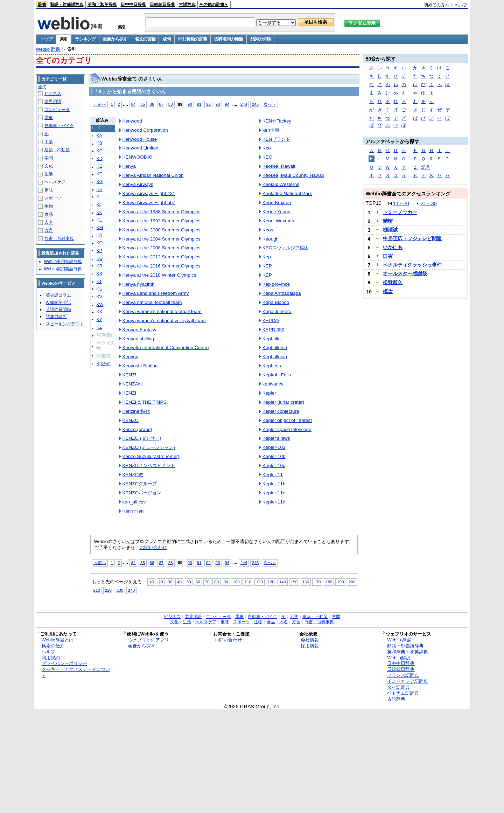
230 (120, 590)
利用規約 (51, 658)
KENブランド (276, 139)
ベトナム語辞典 (403, 693)
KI (99, 197)
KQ (100, 258)
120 (260, 582)
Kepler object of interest (287, 420)
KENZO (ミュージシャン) (149, 447)
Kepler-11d (274, 502)
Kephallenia (275, 357)
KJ (99, 205)
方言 (49, 230)
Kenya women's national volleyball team (164, 321)
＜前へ (100, 104)
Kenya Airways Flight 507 (149, 203)
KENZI (129, 393)
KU (100, 289)
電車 (49, 118)
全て (42, 87)
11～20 (401, 203)
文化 (49, 166)
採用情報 (310, 646)
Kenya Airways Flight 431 (149, 193)
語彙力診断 (56, 317)
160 (306, 582)
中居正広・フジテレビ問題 (412, 238)
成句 (166, 39)
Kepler (269, 393)
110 (248, 582)
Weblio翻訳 (398, 658)
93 (218, 104)
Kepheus (272, 366)
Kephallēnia (275, 348)
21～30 (429, 203)
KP (99, 251)
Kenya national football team (152, 302)
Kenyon (131, 357)
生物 (49, 206)
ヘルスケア (55, 182)
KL (99, 220)
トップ (46, 39)
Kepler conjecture (281, 411)
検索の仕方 (53, 646)
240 (131, 590)
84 (133, 104)
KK (99, 213)
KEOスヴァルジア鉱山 (286, 248)
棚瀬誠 (390, 230)
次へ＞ (270, 104)
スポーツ (53, 198)
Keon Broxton (277, 203)
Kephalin (272, 339)
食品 (49, 214)
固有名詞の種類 (229, 39)
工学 (49, 142)
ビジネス (53, 93)
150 (294, 582)
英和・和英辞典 (102, 5)
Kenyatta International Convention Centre (166, 348)
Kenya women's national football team (162, 311)
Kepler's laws (276, 438)
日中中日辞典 (133, 5)
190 (340, 582)
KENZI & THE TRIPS (145, 402)
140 (283, 582)
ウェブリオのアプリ (149, 640)
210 (97, 590)
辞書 (42, 5)
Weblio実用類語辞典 (63, 262)
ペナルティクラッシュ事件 (412, 265)
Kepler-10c (274, 465)
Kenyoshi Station (140, 366)
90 (190, 104)
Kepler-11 (273, 475)
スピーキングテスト (65, 324)
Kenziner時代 (136, 411)
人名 (49, 222)
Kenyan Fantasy (139, 330)
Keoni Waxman (278, 221)
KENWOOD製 (137, 157)
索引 (64, 39)
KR (100, 266)
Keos (268, 230)
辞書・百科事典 (59, 238)
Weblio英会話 (58, 303)
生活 (49, 174)
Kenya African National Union (153, 175)
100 (236, 582)
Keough (271, 239)
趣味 (49, 190)
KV (99, 297)
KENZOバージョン (142, 493)
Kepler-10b (274, 456)
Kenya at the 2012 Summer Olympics (162, 257)
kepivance (273, 384)
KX (99, 312)
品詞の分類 (261, 39)
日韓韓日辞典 (162, 5)
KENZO (131, 420)
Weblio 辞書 (48, 49)
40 (179, 582)
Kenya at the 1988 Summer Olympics (162, 212)
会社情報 (310, 640)
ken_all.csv (134, 502)
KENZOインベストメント (149, 465)
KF (99, 174)
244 (244, 104)
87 (161, 104)
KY (99, 320)
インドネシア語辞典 (408, 681)
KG (100, 182)
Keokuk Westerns (281, 184)
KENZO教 (133, 475)
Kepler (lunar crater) (283, 402)
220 (108, 590)
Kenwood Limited (141, 148)
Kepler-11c (274, 493)
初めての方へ (436, 5)
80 (216, 582)
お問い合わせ (153, 547)
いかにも (393, 247)
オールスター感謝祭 (405, 273)
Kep (267, 257)
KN (100, 235)
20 (161, 582)
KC (100, 151)
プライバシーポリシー (64, 663)
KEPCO (271, 321)
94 (227, 104)
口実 (388, 256)
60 (198, 582)
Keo (267, 148)
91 (199, 104)
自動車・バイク (59, 126)
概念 (388, 291)
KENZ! (129, 375)
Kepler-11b (274, 484)
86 (152, 104)
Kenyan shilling (138, 339)
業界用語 (53, 102)
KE (99, 166)
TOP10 (373, 203)
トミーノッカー (400, 212)
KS (99, 274)
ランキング (85, 39)
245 (255, 104)
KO (100, 243)
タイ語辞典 (398, 687)
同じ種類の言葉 (192, 39)
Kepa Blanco (276, 302)
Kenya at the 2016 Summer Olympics (162, 266)
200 (352, 582)
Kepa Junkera (277, 311)
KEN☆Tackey (277, 121)
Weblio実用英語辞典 (63, 269)
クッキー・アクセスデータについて (76, 672)
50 (189, 582)
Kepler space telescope (287, 429)
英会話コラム (58, 295)
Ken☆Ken (133, 511)
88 (171, 104)
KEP (267, 266)
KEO (267, 157)
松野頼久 (393, 282)
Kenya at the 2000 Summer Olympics (162, 230)
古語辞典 (187, 5)
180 (329, 582)
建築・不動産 (57, 150)
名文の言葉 (145, 39)
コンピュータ (57, 110)
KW (100, 305)
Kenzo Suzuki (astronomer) (151, 456)
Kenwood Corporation (145, 130)
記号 (426, 167)
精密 (388, 221)
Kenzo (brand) (137, 429)
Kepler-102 (274, 447)
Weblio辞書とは (58, 640)
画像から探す (115, 39)
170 (317, 582)
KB (99, 143)
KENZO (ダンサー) (142, 438)
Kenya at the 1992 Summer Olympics (162, 221)
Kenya (129, 166)
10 (151, 582)
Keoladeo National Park (287, 193)
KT (99, 282)
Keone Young (276, 212)
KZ (99, 327)
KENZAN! (133, 384)
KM (100, 228)
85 (143, 104)
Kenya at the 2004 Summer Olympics (162, 239)
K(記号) (104, 364)
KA (99, 136)
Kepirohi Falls (277, 375)
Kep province (276, 284)
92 (208, 104)
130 (271, 582)
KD (100, 159)
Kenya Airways (138, 184)
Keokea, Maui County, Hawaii (293, 175)
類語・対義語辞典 (67, 5)
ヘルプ (461, 5)
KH (100, 189)
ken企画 (271, 130)
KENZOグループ (140, 484)
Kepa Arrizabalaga (282, 293)
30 (170, 582)
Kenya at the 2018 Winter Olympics (159, 275)
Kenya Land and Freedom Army (156, 293)
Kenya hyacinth (139, 284)
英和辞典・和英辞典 (408, 652)
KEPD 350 (274, 330)
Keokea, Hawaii (279, 166)
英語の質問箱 (58, 310)
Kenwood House (140, 139)
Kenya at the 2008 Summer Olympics (162, 248)
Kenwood (132, 121)
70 (207, 582)
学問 (49, 158)
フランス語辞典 (403, 675)
